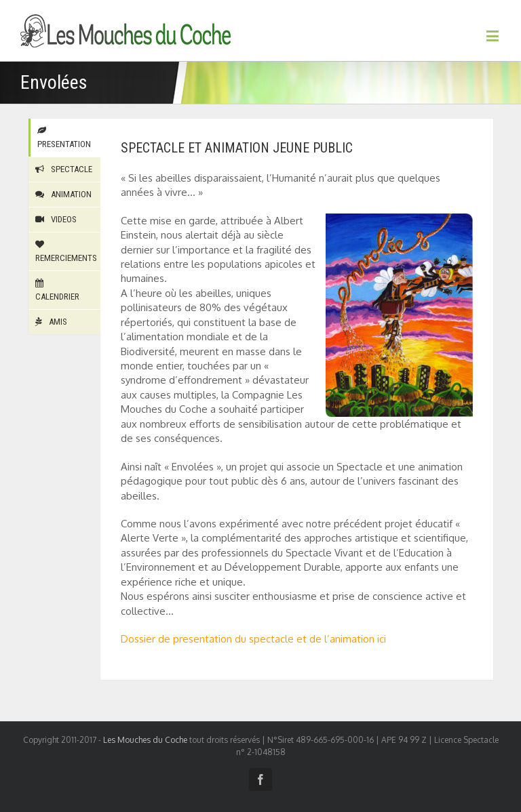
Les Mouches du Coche (145, 740)
